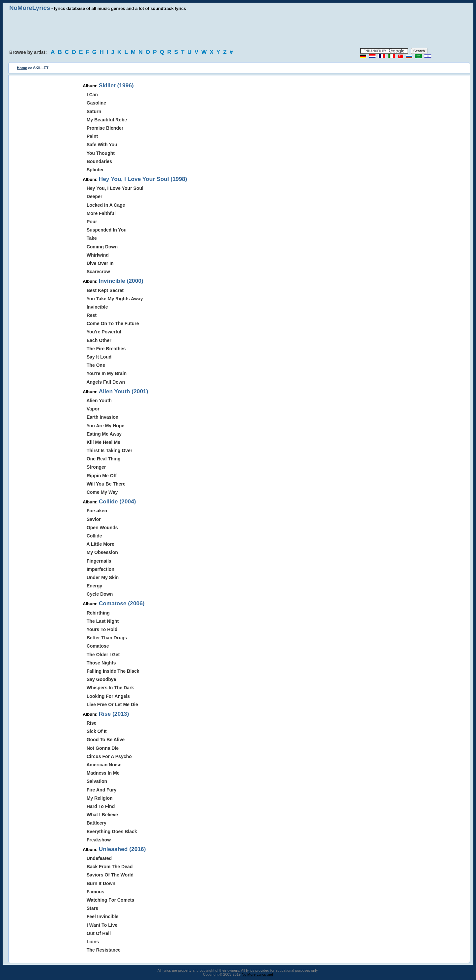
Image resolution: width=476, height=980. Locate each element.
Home (22, 68)
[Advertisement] (238, 30)
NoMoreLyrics (30, 8)
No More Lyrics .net (257, 974)
